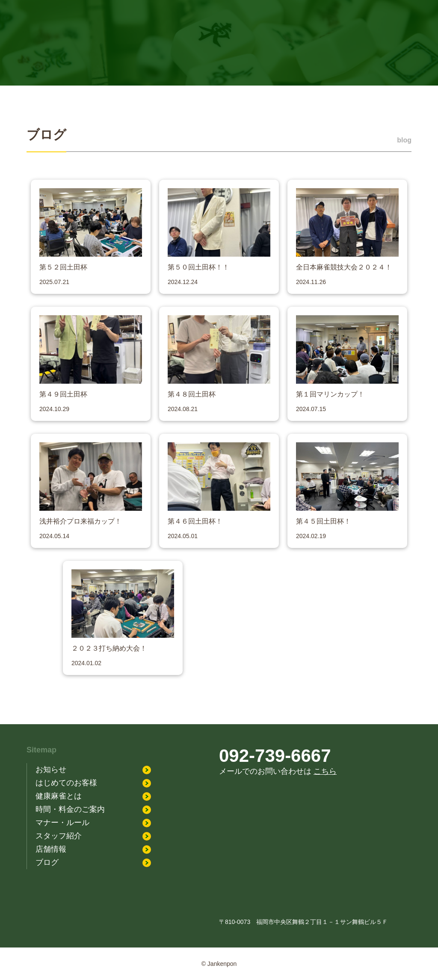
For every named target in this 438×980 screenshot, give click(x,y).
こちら (325, 771)
